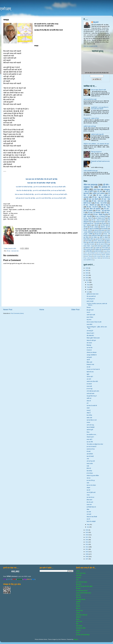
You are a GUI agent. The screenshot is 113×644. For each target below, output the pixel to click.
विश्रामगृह (89, 345)
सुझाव (88, 374)
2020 (87, 530)
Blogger (76, 639)
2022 (87, 278)
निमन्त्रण (89, 308)
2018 (87, 535)
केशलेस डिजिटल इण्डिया (89, 239)
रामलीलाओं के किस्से (96, 236)
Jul (88, 289)
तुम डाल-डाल (107, 239)
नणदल (88, 495)
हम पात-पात (105, 236)
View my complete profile (90, 46)
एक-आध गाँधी (90, 442)
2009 (87, 554)
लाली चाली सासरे (90, 394)
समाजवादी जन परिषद (81, 628)
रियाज (88, 432)
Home (42, 310)
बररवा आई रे (89, 439)
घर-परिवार (97, 248)
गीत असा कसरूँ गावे (91, 296)
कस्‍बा (77, 580)
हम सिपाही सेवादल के (91, 507)
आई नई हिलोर (90, 454)
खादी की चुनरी (90, 430)
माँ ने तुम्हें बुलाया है (91, 299)
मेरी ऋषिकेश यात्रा (98, 249)
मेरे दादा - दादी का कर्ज (88, 258)
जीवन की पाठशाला (95, 209)
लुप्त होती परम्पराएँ (98, 251)
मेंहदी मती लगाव (90, 372)
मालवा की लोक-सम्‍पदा (99, 230)
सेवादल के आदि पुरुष (91, 340)
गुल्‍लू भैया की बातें (99, 239)
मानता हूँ (89, 410)
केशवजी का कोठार (89, 248)
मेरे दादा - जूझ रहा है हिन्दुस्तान (101, 197)
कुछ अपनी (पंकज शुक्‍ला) (82, 582)
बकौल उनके (89, 418)
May (88, 524)
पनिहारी (88, 488)
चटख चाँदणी (89, 324)
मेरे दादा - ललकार (94, 227)
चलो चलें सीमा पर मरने (92, 420)
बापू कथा (104, 223)
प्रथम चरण (89, 505)
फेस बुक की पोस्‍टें (97, 255)
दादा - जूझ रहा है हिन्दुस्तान (90, 253)
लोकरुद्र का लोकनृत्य (92, 352)
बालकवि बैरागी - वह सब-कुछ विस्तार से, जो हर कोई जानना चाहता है (100, 108)
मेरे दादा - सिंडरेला (97, 258)
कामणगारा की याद (91, 449)
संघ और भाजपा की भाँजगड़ (102, 244)
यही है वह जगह (79, 611)
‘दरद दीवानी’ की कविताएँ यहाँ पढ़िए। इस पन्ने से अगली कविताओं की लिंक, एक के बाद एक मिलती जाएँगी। (41, 187)
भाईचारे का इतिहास (104, 237)
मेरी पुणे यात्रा (98, 234)
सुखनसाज (78, 630)
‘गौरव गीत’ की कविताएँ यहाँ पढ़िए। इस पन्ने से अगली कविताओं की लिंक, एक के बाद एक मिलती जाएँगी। (41, 191)
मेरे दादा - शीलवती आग (90, 205)
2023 (87, 275)
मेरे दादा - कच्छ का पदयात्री (98, 220)
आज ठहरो (89, 514)
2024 (87, 273)
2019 (87, 532)
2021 (87, 280)
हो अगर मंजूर (90, 389)
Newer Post (8, 310)
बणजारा (88, 422)
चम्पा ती (88, 519)
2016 (87, 540)
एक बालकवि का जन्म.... (92, 435)
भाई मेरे (88, 360)
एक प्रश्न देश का (90, 497)
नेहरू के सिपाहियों (91, 427)
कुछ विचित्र (86, 237)
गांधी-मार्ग (96, 225)
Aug (88, 287)
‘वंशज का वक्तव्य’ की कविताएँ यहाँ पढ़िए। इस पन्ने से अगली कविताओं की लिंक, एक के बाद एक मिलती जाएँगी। (41, 194)
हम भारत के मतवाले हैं (91, 447)
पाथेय (88, 483)
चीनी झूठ (108, 251)
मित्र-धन (78, 608)
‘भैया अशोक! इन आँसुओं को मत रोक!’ (95, 444)
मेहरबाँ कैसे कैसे (107, 249)
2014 (87, 542)
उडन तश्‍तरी (79, 575)
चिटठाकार (78, 589)
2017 (87, 537)
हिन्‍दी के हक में (88, 203)
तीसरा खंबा (79, 597)
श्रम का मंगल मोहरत (91, 485)
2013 (87, 544)
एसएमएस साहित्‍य (106, 246)
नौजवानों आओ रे (90, 437)
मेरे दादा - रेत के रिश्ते (101, 203)
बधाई (88, 466)
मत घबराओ (89, 384)
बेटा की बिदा (89, 415)
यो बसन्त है (89, 350)
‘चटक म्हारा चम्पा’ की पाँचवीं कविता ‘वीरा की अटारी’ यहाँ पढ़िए (41, 179)
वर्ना (88, 403)
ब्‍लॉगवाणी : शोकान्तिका (106, 255)
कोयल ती (89, 401)
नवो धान (89, 478)
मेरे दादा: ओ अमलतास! (94, 212)
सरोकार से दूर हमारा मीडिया (93, 476)
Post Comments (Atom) (17, 313)
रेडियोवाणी (78, 617)
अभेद (88, 459)
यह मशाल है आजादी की (92, 406)
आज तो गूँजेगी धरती (91, 492)
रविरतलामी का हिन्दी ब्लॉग (82, 615)
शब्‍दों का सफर (79, 621)
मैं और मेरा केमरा (105, 258)
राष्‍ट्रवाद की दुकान (100, 222)
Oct (88, 282)
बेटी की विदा (89, 471)
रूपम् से (88, 312)
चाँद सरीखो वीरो (90, 336)
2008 (87, 557)
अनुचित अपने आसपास (99, 193)
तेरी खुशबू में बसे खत (81, 600)
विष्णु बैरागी (96, 22)
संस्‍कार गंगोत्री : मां (88, 246)
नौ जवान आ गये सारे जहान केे (93, 369)
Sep (88, 285)
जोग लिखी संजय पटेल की (82, 591)
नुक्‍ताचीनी (78, 602)
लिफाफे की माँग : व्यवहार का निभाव (91, 118)
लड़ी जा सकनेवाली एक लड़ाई (90, 99)
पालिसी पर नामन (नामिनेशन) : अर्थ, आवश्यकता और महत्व (96, 144)
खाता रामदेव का (92, 242)
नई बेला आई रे (90, 377)
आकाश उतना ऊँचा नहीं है (92, 381)
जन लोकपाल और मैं (100, 218)
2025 (87, 270)
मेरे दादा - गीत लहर (97, 256)
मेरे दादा (100, 191)
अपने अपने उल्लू (90, 425)
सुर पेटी (78, 632)
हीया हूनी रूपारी (90, 310)
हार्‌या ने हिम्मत (90, 317)
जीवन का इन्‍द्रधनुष (90, 185)
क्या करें (88, 490)
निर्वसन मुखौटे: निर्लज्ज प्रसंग (93, 338)
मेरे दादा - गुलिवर (105, 256)
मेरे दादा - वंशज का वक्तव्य (99, 241)
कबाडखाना (78, 578)
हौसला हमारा (89, 500)
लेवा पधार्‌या (89, 343)
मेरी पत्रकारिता (105, 229)
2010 (87, 552)
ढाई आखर (78, 595)
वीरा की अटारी (90, 502)
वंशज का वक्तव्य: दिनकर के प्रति (98, 90)
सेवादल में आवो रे (90, 333)
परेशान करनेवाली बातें (88, 249)
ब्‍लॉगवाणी (78, 606)
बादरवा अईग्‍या (90, 464)
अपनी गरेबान (97, 190)
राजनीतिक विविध (89, 251)
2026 (87, 268)
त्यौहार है (89, 413)
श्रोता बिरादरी (79, 626)
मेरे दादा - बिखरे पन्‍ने (88, 218)
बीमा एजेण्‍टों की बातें (101, 242)
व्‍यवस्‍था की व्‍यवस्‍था (98, 232)
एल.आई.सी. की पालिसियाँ (93, 229)
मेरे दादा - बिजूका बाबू (99, 214)
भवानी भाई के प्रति (91, 315)
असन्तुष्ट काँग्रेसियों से (92, 355)
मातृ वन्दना (89, 320)
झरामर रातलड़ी (90, 301)
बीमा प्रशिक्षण (94, 237)
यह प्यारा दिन (90, 348)
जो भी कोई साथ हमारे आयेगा (93, 391)
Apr (88, 527)
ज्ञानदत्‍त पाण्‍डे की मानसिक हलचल (84, 593)
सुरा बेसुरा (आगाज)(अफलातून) (83, 635)
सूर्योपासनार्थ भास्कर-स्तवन (93, 294)
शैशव (77, 624)
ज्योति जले (89, 398)
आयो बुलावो (89, 357)
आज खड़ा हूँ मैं (90, 331)
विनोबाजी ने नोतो (90, 365)
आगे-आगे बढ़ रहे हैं (91, 461)
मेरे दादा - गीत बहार (88, 256)
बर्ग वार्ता (78, 604)
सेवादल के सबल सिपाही (92, 517)
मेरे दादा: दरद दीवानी (92, 199)
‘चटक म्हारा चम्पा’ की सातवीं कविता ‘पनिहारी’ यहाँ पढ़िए (41, 183)
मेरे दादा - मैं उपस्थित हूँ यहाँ (101, 216)
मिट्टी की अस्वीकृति (91, 521)
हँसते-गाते (89, 468)
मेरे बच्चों (89, 451)
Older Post (75, 310)
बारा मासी (89, 512)
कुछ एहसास (79, 584)
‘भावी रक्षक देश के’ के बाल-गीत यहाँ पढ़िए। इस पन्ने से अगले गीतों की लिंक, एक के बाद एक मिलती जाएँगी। (41, 198)
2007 (87, 559)
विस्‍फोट (78, 619)
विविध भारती (89, 362)
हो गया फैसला (90, 473)
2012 (87, 547)
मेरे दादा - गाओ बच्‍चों (94, 223)
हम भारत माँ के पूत (91, 480)
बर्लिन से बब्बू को (105, 205)
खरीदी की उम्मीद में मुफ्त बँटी (97, 134)
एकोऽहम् (6, 9)
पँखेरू (88, 509)
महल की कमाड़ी (90, 456)
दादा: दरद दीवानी (100, 253)
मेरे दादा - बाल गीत (88, 230)
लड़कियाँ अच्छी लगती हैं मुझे (90, 126)
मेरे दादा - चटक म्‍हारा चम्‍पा (13, 251)
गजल (104, 251)
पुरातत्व (90, 255)
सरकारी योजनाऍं (97, 246)
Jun (88, 292)
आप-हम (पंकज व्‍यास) (81, 573)
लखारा (88, 408)
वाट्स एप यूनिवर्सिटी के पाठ (88, 260)
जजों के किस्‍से (105, 248)
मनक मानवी (89, 386)
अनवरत (78, 571)
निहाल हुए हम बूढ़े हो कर (96, 152)
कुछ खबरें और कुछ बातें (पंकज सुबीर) (84, 586)
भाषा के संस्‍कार (88, 241)
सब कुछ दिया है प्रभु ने (92, 396)
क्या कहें (88, 367)
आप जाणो (89, 379)
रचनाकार (78, 613)
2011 (87, 549)
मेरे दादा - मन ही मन (92, 207)
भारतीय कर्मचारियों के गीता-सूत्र (91, 171)
